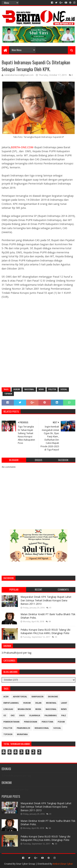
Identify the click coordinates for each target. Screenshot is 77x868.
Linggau (8, 709)
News (41, 389)
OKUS (22, 716)
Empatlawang (11, 703)
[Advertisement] (38, 345)
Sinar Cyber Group (26, 864)
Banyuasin (38, 697)
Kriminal (51, 703)
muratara (22, 734)
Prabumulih (23, 728)
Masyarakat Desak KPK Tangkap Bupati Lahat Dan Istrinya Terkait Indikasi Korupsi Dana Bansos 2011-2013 (46, 600)
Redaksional (42, 728)
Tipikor (8, 394)
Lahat (64, 703)
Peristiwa (47, 722)
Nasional (29, 389)
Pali (64, 716)
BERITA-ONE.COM (22, 147)
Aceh (6, 697)
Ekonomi (53, 697)
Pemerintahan (11, 722)
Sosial (64, 389)
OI (5, 716)
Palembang (51, 716)
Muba (38, 709)
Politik (52, 389)
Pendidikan (31, 722)
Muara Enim (24, 709)
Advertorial (20, 697)
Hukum (17, 389)
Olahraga (35, 716)
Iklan (38, 703)
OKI (13, 716)
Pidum (61, 722)
